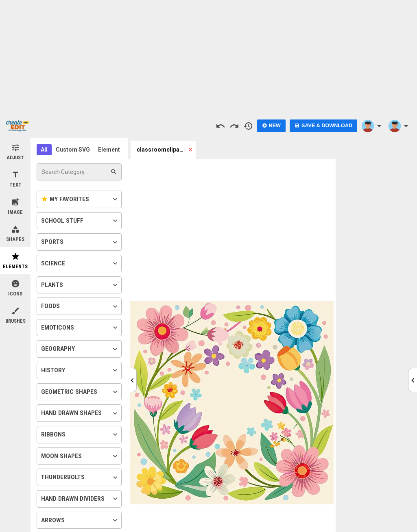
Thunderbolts (80, 478)
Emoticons (80, 328)
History (80, 370)
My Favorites (80, 199)
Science (80, 263)
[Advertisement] (209, 57)
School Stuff (80, 221)
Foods (80, 306)
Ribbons (80, 434)
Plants (80, 285)
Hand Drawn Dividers (80, 499)
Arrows (80, 520)
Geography (80, 349)
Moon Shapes (80, 456)
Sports (80, 242)
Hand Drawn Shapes (80, 413)
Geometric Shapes (80, 392)
